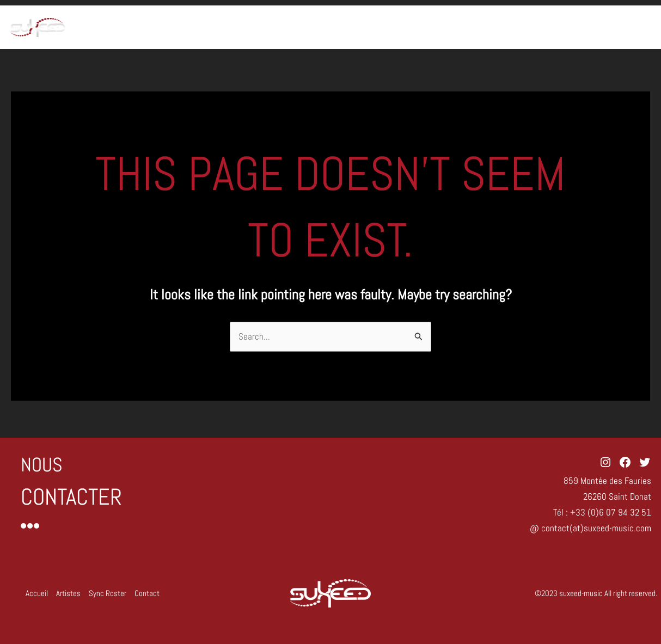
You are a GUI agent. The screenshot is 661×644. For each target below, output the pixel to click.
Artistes (506, 27)
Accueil (455, 27)
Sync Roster (566, 27)
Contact (625, 27)
